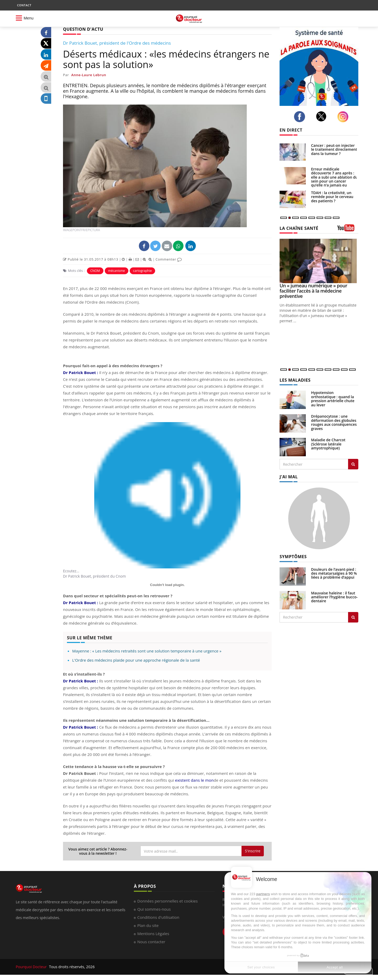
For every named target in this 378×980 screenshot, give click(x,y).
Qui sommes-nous (154, 909)
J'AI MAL (289, 477)
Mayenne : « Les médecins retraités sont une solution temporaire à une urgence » (147, 651)
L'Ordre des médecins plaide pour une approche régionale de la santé (136, 660)
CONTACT (24, 5)
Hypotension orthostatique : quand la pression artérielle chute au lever (333, 399)
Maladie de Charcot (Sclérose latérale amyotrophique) (328, 444)
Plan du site (148, 925)
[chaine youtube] (348, 230)
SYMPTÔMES (293, 557)
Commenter (169, 259)
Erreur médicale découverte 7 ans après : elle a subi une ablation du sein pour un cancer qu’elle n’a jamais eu (334, 177)
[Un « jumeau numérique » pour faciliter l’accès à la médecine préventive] (319, 261)
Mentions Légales (153, 934)
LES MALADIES (295, 380)
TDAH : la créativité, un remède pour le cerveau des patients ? (332, 197)
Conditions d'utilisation (158, 917)
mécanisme (117, 271)
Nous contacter (151, 942)
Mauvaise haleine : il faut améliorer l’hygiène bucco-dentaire (334, 597)
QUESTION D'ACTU (83, 29)
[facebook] (301, 117)
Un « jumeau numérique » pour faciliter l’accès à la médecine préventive (313, 291)
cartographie (142, 271)
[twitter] (323, 116)
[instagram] (344, 117)
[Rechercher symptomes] (353, 617)
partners (263, 894)
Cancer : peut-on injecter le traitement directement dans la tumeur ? (334, 149)
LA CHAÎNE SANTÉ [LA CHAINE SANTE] (299, 228)
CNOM (95, 271)
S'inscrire (253, 851)
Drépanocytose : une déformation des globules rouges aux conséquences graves (334, 422)
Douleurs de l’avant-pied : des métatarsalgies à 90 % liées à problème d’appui (334, 573)
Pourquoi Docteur (32, 967)
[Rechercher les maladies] (353, 464)
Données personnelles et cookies (167, 901)
